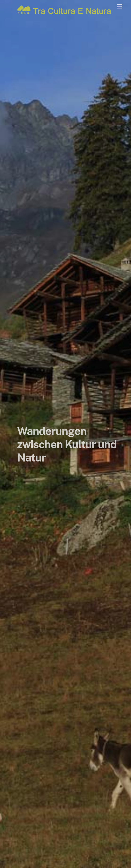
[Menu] (120, 6)
